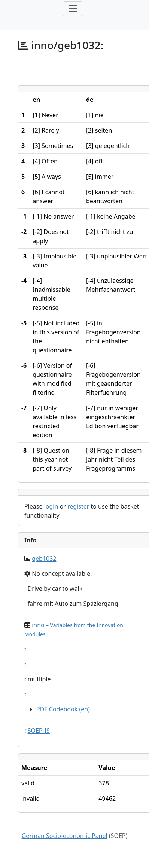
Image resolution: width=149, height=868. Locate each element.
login (51, 506)
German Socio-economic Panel (65, 836)
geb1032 (44, 559)
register (78, 506)
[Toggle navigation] (73, 9)
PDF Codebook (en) (63, 709)
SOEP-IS (39, 731)
